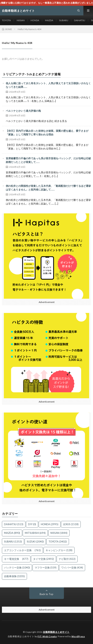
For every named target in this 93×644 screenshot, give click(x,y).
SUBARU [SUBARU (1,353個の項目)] (13, 542)
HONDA (35, 20)
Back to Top (46, 594)
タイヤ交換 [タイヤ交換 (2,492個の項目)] (44, 559)
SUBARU (64, 20)
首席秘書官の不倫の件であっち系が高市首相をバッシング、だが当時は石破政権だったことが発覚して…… (48, 160)
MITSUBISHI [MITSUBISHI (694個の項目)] (35, 533)
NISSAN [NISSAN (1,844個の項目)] (59, 533)
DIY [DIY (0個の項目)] (32, 524)
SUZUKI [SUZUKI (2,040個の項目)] (35, 542)
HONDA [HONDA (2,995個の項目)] (50, 524)
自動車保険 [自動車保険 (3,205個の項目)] (14, 576)
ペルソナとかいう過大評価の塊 (23, 111)
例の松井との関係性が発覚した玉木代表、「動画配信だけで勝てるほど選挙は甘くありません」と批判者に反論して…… (48, 188)
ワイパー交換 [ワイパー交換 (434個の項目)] (72, 568)
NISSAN (21, 20)
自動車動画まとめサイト (56, 632)
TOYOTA (6, 20)
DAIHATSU (80, 20)
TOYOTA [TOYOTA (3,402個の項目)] (58, 542)
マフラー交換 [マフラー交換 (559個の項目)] (46, 568)
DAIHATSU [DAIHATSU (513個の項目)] (14, 524)
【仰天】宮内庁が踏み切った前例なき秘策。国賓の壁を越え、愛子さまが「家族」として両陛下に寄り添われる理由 (47, 133)
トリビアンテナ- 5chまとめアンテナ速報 (32, 74)
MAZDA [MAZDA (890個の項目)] (12, 533)
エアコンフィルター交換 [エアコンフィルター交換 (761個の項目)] (22, 550)
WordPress (78, 636)
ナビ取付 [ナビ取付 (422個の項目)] (67, 559)
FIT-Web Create (47, 636)
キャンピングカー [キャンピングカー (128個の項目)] (59, 550)
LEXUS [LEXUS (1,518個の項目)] (71, 524)
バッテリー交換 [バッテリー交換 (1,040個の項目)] (17, 568)
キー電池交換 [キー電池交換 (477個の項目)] (16, 559)
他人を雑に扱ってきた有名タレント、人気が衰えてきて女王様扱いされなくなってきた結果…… (48, 85)
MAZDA (49, 20)
